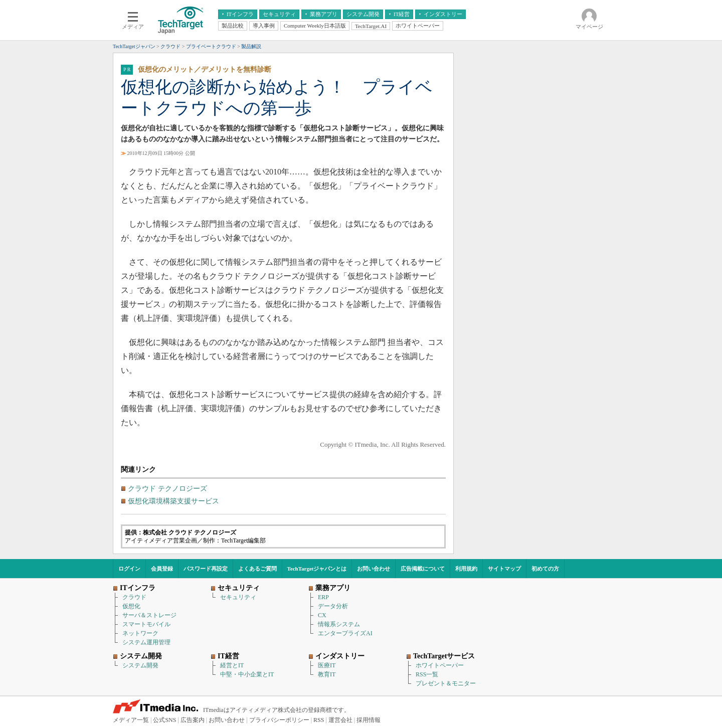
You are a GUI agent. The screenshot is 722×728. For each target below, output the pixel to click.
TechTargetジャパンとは (317, 569)
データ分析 (333, 606)
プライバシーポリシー (279, 720)
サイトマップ (504, 569)
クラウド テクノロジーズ (167, 489)
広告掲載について (423, 569)
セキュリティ (238, 597)
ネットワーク (140, 633)
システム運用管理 (146, 642)
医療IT (327, 665)
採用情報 (369, 720)
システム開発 (140, 665)
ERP (323, 597)
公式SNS (164, 720)
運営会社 (340, 720)
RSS (319, 720)
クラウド (134, 597)
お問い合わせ (374, 569)
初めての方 (545, 569)
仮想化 (131, 606)
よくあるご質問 (257, 569)
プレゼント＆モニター (446, 683)
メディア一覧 (131, 720)
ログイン (129, 569)
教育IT (327, 674)
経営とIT (232, 665)
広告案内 (193, 720)
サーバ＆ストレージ (149, 615)
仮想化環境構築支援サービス (173, 501)
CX (322, 615)
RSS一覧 (427, 674)
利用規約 (466, 569)
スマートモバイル (146, 624)
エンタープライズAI (345, 633)
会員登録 (162, 569)
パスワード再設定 (206, 569)
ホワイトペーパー (440, 665)
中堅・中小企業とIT (247, 674)
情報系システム (339, 624)
